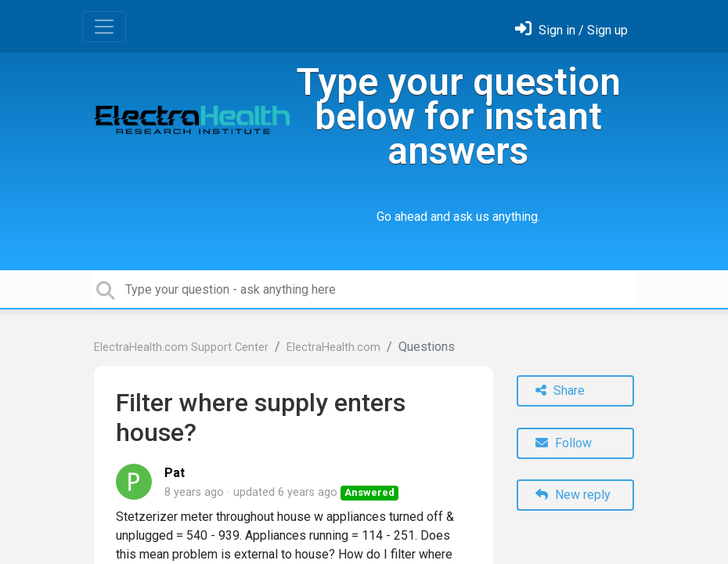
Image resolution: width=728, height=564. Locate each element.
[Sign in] (571, 30)
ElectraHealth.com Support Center (181, 347)
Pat (175, 473)
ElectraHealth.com (333, 347)
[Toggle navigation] (104, 27)
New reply (573, 495)
